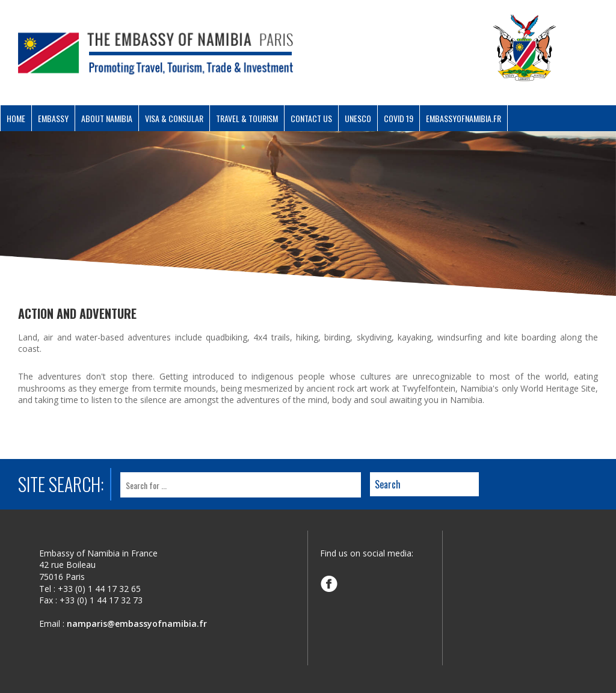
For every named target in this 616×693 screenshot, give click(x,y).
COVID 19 (399, 118)
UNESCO (358, 118)
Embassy (53, 118)
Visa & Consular (174, 118)
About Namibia (107, 118)
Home (16, 118)
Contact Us (311, 118)
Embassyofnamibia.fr (464, 118)
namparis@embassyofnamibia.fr (137, 624)
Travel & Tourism (247, 118)
